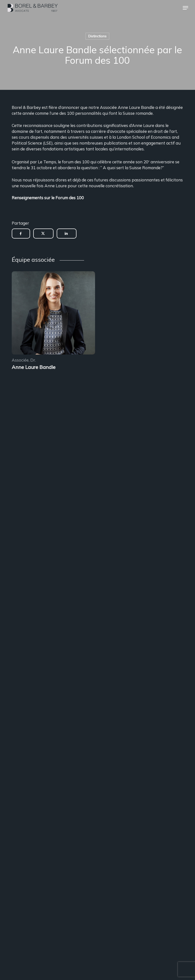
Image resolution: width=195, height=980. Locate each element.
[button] (185, 8)
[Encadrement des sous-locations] (53, 314)
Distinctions (97, 36)
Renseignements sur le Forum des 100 (48, 198)
